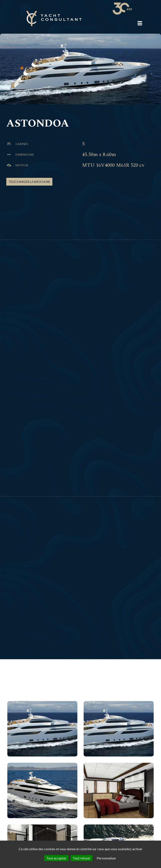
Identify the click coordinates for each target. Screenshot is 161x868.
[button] (140, 23)
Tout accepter (56, 858)
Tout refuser (82, 858)
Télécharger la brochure (29, 182)
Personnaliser (106, 858)
